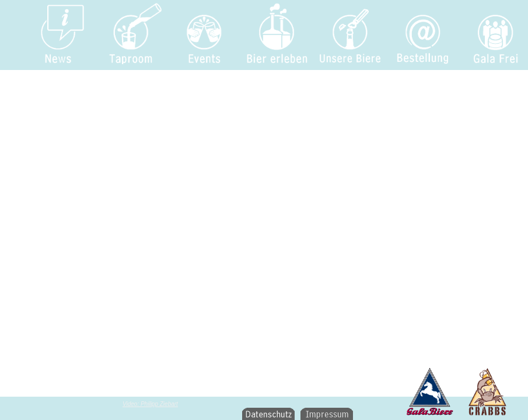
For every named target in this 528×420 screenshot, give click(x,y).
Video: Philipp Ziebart (150, 404)
